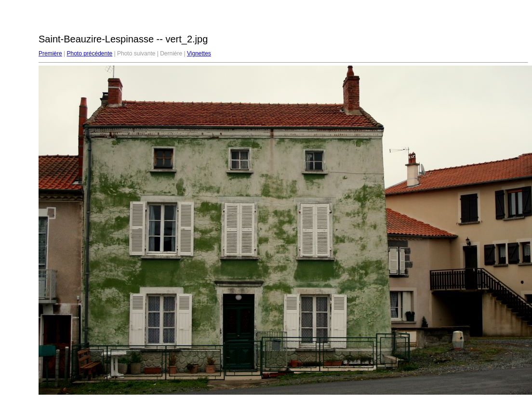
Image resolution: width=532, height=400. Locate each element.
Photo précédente (89, 53)
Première (50, 53)
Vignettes (199, 53)
